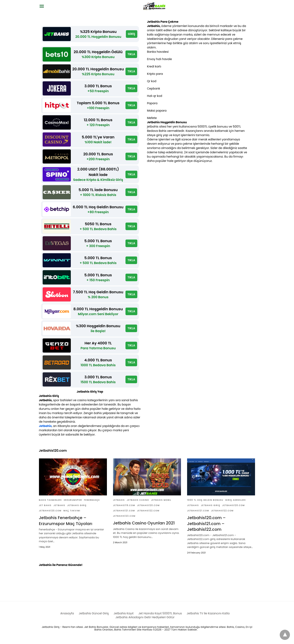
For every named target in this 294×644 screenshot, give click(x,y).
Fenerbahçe (92, 503)
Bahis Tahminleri (50, 503)
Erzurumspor (73, 503)
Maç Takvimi (72, 514)
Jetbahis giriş (77, 508)
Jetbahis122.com (148, 514)
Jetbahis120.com (50, 514)
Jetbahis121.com (124, 514)
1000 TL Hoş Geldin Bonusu (205, 503)
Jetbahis (45, 429)
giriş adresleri (236, 503)
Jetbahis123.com (124, 519)
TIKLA (131, 55)
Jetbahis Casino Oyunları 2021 (144, 526)
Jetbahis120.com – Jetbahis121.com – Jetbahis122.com (206, 526)
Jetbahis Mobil (161, 503)
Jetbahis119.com (124, 508)
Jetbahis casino (138, 503)
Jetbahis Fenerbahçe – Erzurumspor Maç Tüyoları (66, 524)
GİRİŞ (131, 34)
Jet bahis (45, 508)
